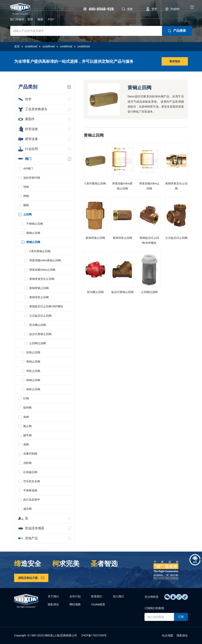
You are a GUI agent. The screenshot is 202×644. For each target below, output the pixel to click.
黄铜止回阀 (33, 242)
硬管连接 (28, 139)
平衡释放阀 (30, 490)
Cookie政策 (98, 604)
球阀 (26, 187)
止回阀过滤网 (38, 343)
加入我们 (118, 596)
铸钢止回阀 (33, 380)
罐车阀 (27, 435)
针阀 (26, 398)
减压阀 (27, 509)
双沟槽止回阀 (38, 325)
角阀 (26, 417)
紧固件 (26, 119)
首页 (17, 46)
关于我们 (53, 596)
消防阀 (27, 463)
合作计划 (75, 596)
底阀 (26, 444)
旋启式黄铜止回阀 (40, 334)
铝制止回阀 (33, 352)
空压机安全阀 (32, 481)
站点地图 (168, 635)
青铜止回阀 (33, 362)
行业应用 (28, 149)
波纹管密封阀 (32, 178)
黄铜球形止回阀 (39, 297)
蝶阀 (26, 205)
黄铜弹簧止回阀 (39, 288)
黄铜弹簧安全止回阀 (42, 279)
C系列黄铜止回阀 (40, 251)
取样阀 (27, 408)
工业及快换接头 (33, 109)
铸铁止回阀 (33, 389)
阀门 (25, 159)
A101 (51, 19)
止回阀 (27, 214)
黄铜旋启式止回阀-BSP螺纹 (46, 306)
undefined (31, 46)
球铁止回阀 (33, 371)
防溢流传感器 (31, 528)
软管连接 (28, 129)
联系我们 (97, 596)
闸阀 (26, 196)
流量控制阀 (30, 454)
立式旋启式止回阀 (40, 316)
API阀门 (28, 169)
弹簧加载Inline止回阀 (42, 270)
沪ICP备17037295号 (94, 635)
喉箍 (40, 19)
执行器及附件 (32, 500)
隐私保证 (53, 604)
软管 (30, 19)
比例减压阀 (30, 472)
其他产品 (28, 538)
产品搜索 (177, 31)
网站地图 (75, 604)
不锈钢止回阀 (35, 224)
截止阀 (27, 426)
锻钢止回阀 (33, 233)
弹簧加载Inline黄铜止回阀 (45, 260)
